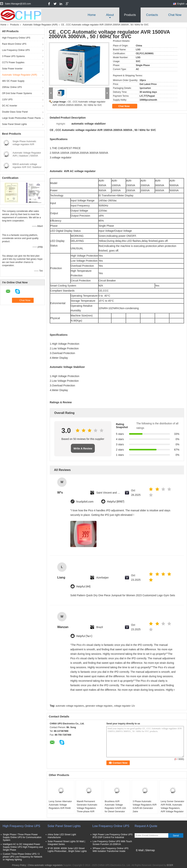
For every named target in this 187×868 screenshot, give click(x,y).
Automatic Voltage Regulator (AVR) (40, 25)
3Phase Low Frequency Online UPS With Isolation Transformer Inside (111, 850)
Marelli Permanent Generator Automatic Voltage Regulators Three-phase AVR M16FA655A (87, 808)
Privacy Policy (19, 865)
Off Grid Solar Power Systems (17, 93)
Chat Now (175, 15)
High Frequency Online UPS (16, 38)
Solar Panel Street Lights (14, 124)
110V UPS (7, 99)
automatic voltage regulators (70, 706)
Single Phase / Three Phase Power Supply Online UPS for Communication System (22, 837)
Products (130, 15)
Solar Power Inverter (12, 69)
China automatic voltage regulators (45, 865)
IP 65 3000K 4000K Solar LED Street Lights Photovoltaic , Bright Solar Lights (67, 850)
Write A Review (83, 448)
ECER (170, 865)
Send (176, 836)
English (182, 4)
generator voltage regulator (99, 706)
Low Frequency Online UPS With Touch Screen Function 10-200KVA (112, 843)
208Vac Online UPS (12, 87)
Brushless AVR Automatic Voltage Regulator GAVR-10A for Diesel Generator (115, 806)
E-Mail (140, 850)
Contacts (152, 15)
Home (92, 15)
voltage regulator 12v (124, 706)
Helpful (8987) (116, 502)
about (110, 15)
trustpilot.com (85, 502)
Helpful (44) (83, 587)
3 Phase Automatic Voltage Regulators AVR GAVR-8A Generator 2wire (145, 806)
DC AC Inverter (10, 106)
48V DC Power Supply (13, 81)
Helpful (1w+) (84, 636)
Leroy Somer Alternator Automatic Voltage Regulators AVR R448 (60, 805)
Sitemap (150, 850)
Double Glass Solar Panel (15, 112)
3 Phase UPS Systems (13, 56)
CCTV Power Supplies (13, 62)
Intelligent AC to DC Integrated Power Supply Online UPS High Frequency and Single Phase (23, 847)
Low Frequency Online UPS (16, 50)
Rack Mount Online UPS (14, 44)
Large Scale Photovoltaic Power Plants (21, 118)
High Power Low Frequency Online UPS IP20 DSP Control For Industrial (112, 836)
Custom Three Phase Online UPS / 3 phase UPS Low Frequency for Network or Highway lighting (23, 857)
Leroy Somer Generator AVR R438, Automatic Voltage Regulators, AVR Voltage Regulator (172, 806)
